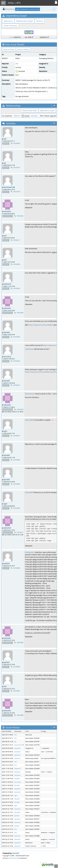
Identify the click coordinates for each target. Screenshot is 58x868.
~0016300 (16, 264)
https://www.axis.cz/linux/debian (41, 325)
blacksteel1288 (9, 187)
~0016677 (20, 532)
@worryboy (29, 394)
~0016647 (16, 436)
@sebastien (29, 552)
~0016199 (16, 192)
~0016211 (16, 240)
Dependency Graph (47, 111)
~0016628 (20, 409)
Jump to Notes (9, 49)
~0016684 (16, 568)
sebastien (34, 116)
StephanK (7, 284)
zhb (17, 64)
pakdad (7, 563)
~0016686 (16, 667)
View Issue (8, 21)
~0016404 (16, 288)
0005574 (17, 116)
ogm (5, 431)
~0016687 (16, 691)
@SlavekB (29, 420)
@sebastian (29, 349)
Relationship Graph (25, 21)
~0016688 (20, 715)
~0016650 (16, 508)
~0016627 (16, 385)
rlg (5, 163)
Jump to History (23, 49)
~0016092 (16, 143)
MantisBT (16, 853)
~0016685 (20, 642)
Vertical (40, 21)
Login (18, 9)
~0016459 (20, 313)
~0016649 (16, 484)
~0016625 (16, 361)
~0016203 (20, 216)
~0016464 (16, 337)
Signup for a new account (30, 9)
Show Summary (10, 26)
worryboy (7, 357)
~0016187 (16, 167)
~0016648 (16, 460)
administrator (13, 858)
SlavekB (7, 332)
